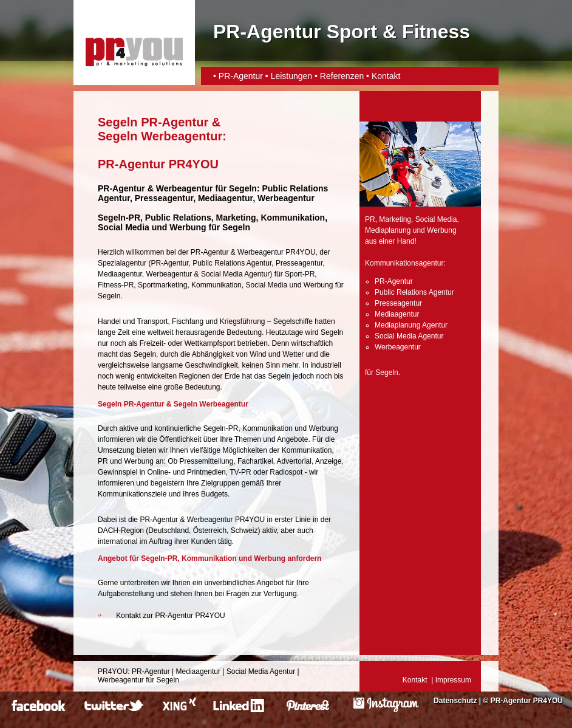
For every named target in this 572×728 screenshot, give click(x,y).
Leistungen (292, 76)
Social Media (266, 285)
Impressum (453, 680)
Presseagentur (299, 263)
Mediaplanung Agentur (411, 325)
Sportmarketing (162, 285)
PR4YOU (113, 671)
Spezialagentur (122, 263)
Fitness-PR (116, 285)
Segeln (243, 188)
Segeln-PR (119, 218)
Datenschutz (455, 701)
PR (370, 219)
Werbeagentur (185, 188)
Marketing (395, 219)
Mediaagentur (120, 274)
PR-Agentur (241, 76)
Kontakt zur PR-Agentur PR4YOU (170, 616)
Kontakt (386, 76)
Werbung (318, 285)
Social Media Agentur (235, 274)
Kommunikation (216, 285)
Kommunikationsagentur (404, 263)
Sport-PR (300, 274)
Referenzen (342, 76)
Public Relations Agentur (232, 263)
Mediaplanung (388, 230)
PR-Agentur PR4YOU (527, 701)
